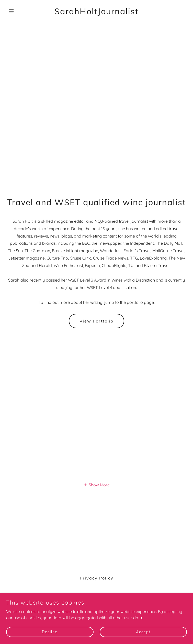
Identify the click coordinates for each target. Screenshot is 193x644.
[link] (96, 13)
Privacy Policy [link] (97, 578)
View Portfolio (96, 321)
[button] (20, 11)
